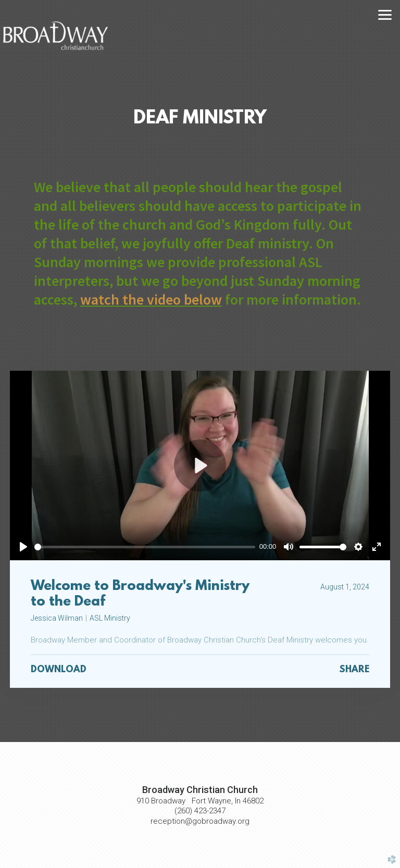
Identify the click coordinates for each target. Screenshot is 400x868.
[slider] (145, 547)
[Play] (23, 547)
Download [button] (59, 670)
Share (354, 670)
